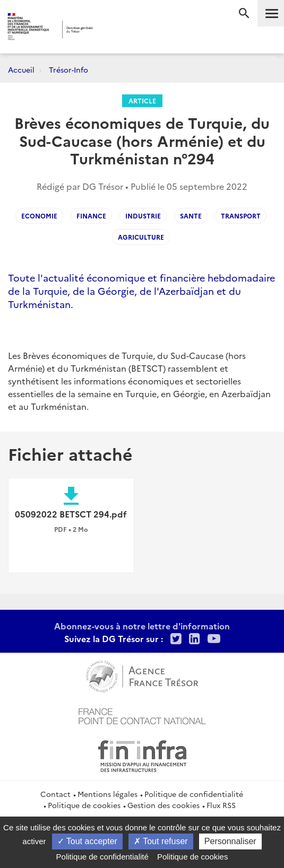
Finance (91, 216)
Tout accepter (87, 841)
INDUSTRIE (143, 216)
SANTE (191, 216)
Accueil (21, 69)
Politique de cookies (84, 805)
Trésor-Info (68, 69)
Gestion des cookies (163, 805)
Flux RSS (221, 805)
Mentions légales (107, 794)
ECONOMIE (39, 216)
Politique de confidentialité (194, 794)
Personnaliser (230, 841)
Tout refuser (161, 841)
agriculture (141, 237)
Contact (55, 794)
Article (142, 100)
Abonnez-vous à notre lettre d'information (142, 626)
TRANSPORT (241, 216)
